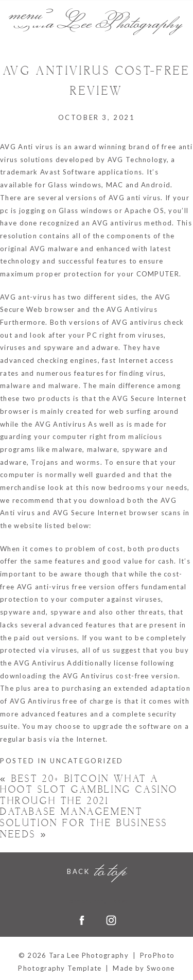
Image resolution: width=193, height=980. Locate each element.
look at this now (77, 487)
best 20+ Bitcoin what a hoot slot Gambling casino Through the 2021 (89, 790)
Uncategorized (87, 761)
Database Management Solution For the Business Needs (84, 823)
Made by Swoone (144, 968)
